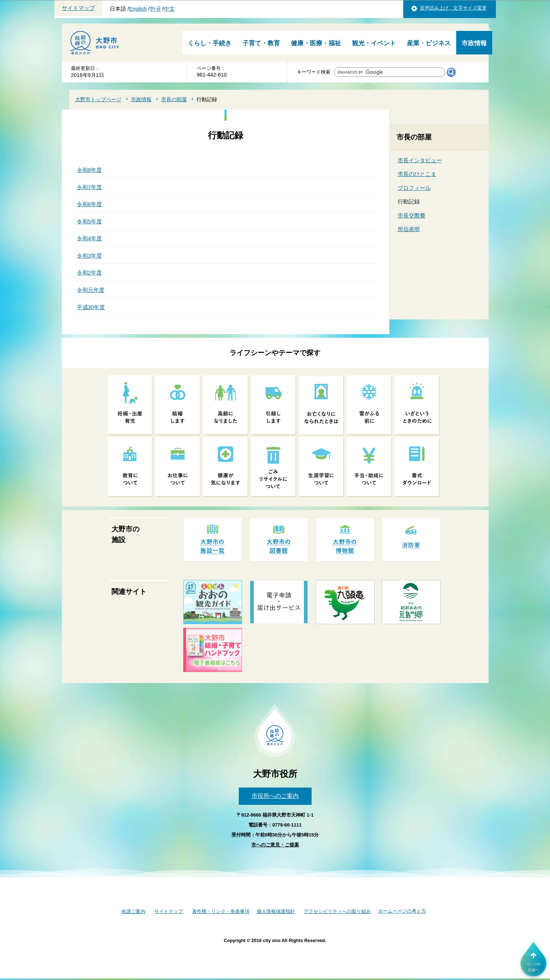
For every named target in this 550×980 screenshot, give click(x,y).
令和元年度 (91, 290)
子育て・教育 (261, 43)
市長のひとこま (417, 174)
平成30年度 (91, 307)
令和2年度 (89, 273)
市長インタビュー (420, 160)
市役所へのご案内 (275, 796)
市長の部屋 (174, 99)
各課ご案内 (133, 911)
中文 (169, 9)
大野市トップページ (98, 99)
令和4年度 (89, 238)
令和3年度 (89, 256)
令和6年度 (89, 204)
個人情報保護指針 (276, 911)
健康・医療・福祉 (316, 43)
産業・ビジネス (429, 43)
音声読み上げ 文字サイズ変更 (453, 8)
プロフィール (414, 188)
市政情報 (474, 43)
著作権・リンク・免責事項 (221, 911)
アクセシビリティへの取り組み (337, 911)
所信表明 (409, 229)
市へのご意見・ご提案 (275, 845)
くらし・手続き (210, 43)
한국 (155, 9)
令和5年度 (89, 221)
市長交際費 (411, 215)
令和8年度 (89, 170)
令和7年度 (89, 187)
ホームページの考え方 (402, 911)
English (138, 9)
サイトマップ (78, 8)
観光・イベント (374, 43)
